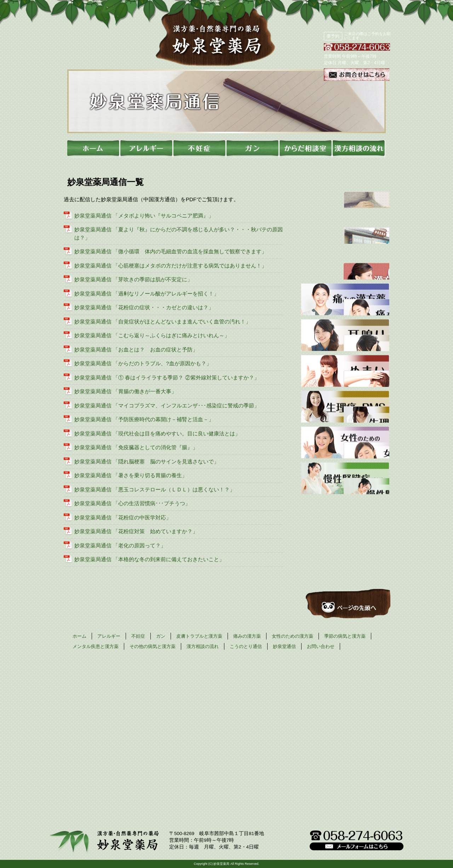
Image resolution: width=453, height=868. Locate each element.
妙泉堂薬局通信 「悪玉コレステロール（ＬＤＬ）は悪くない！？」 (155, 489)
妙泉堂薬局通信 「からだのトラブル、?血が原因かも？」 (143, 363)
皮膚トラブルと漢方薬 (199, 636)
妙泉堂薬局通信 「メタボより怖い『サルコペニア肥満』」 (144, 216)
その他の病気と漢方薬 (153, 646)
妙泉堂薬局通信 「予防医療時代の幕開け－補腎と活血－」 (144, 419)
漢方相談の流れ (203, 646)
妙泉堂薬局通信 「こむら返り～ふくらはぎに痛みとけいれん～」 (152, 335)
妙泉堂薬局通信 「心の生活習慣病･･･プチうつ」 (132, 503)
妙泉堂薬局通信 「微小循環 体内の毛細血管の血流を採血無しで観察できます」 (171, 251)
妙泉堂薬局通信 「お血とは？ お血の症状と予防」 (136, 350)
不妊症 (138, 636)
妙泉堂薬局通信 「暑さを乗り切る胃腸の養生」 (131, 475)
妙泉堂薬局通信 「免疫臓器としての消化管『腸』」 (136, 447)
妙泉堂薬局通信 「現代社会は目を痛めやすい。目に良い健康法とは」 (157, 433)
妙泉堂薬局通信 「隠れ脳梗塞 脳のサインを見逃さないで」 (147, 461)
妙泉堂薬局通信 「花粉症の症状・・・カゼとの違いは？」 (144, 307)
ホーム (79, 636)
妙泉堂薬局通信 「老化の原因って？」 (120, 545)
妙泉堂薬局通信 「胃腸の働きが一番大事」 (125, 391)
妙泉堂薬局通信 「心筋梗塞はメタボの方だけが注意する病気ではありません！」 (171, 266)
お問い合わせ (321, 646)
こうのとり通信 (246, 646)
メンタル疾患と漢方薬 (96, 646)
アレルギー (109, 636)
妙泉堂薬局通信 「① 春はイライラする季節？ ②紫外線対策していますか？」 (167, 377)
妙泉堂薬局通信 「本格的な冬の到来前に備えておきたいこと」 (149, 559)
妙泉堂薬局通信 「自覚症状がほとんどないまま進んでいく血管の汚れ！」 (163, 322)
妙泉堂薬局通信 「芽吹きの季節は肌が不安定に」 (133, 279)
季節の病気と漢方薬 (345, 636)
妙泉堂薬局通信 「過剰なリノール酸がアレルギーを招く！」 (147, 294)
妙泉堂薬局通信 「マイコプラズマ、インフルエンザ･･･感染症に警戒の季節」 (167, 405)
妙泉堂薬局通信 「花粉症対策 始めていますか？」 (136, 531)
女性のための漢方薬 (293, 636)
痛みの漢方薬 (247, 636)
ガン (161, 636)
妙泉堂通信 (284, 646)
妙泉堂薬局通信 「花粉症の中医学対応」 (123, 517)
